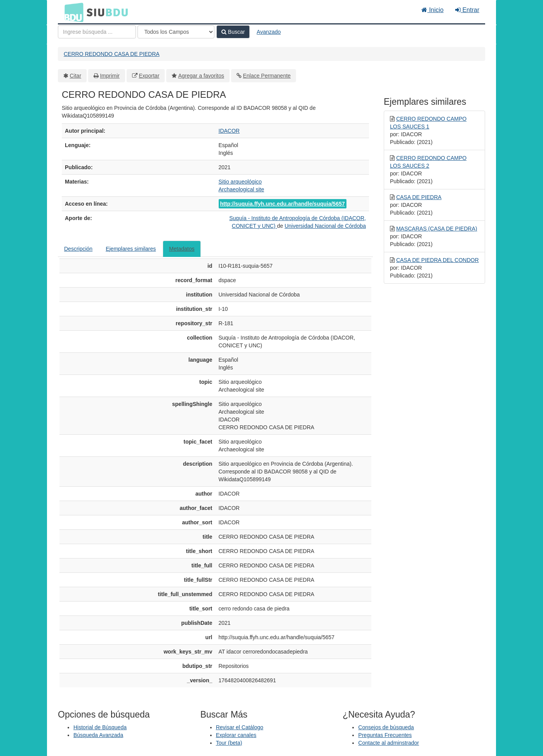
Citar (76, 76)
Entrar (467, 10)
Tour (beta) (229, 743)
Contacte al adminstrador (388, 743)
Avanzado (269, 32)
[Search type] (176, 32)
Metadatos (182, 249)
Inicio (432, 10)
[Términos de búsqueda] (97, 32)
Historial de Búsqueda (100, 727)
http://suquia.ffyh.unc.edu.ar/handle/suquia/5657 (283, 204)
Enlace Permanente (267, 76)
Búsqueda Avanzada (98, 735)
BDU (72, 12)
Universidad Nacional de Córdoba (325, 226)
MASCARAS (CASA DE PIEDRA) (437, 229)
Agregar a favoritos (201, 76)
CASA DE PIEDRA (419, 197)
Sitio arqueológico (240, 182)
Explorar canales (236, 735)
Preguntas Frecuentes (385, 735)
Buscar (233, 32)
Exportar (149, 76)
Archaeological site (242, 189)
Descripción (78, 249)
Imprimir (110, 76)
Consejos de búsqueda (386, 727)
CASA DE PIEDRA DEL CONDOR (438, 260)
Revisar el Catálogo (240, 727)
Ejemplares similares (131, 249)
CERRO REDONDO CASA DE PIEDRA (112, 54)
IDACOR (229, 131)
